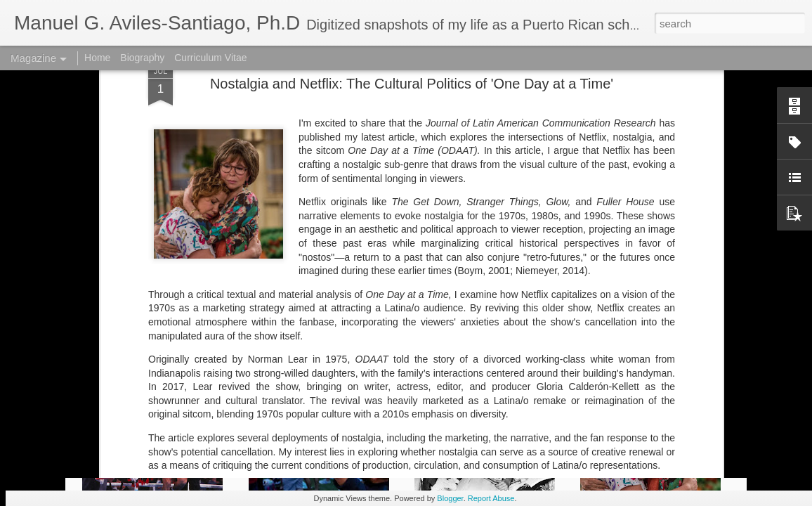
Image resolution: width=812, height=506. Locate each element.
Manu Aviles (514, 346)
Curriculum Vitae (210, 58)
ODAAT (314, 357)
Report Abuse (491, 498)
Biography (142, 58)
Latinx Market (391, 346)
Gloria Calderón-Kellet (242, 346)
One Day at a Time (377, 357)
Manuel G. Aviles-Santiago (604, 346)
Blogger (450, 498)
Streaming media (519, 357)
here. (279, 307)
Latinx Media (454, 346)
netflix (280, 357)
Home (97, 58)
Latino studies (326, 346)
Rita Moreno (450, 357)
